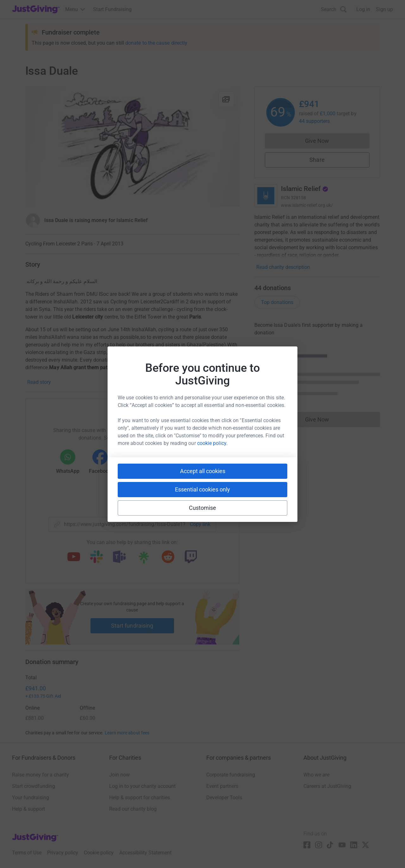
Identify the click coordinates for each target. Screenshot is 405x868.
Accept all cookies (203, 471)
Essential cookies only (202, 489)
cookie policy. (212, 443)
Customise (203, 508)
